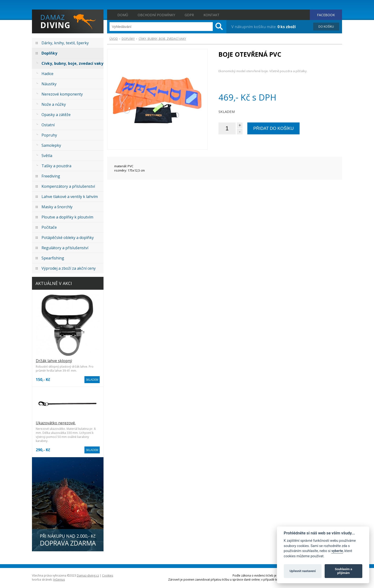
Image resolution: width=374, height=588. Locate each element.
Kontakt (211, 15)
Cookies (108, 575)
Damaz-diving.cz (88, 575)
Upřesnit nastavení (303, 571)
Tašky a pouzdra (56, 166)
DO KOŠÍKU (326, 27)
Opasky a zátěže (56, 115)
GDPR (189, 15)
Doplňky (49, 53)
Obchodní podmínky (156, 15)
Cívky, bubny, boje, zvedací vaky (72, 63)
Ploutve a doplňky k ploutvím (67, 217)
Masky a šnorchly (57, 207)
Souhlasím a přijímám (343, 571)
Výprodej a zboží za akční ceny (69, 268)
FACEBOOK (326, 15)
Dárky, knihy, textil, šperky (65, 43)
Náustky (49, 84)
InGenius (59, 580)
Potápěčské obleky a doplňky (68, 238)
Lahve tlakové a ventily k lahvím (70, 197)
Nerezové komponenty (62, 94)
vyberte (337, 551)
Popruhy (49, 135)
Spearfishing (53, 258)
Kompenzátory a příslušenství (68, 186)
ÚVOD (114, 39)
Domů (123, 15)
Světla (47, 156)
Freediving (51, 176)
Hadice (47, 74)
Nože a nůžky (54, 104)
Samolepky (51, 145)
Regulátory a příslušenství (65, 248)
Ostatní (48, 125)
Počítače (49, 227)
